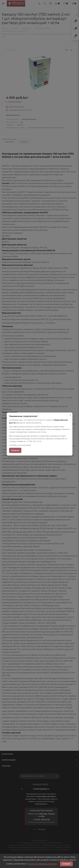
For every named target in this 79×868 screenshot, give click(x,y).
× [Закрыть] (71, 415)
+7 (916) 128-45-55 (34, 441)
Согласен (66, 864)
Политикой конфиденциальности (42, 864)
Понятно (15, 450)
